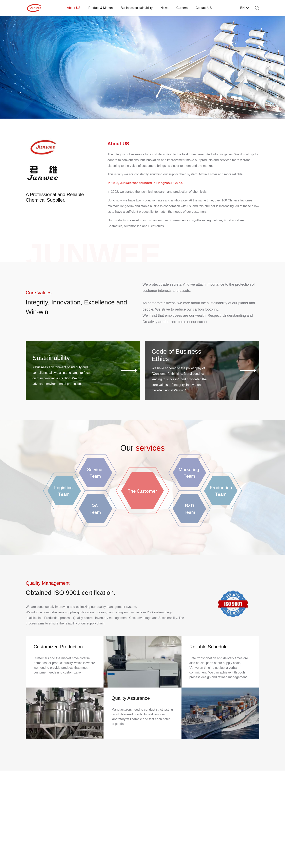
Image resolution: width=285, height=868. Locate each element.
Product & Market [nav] (101, 8)
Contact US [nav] (204, 8)
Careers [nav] (182, 8)
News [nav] (164, 8)
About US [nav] (74, 8)
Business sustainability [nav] (137, 8)
